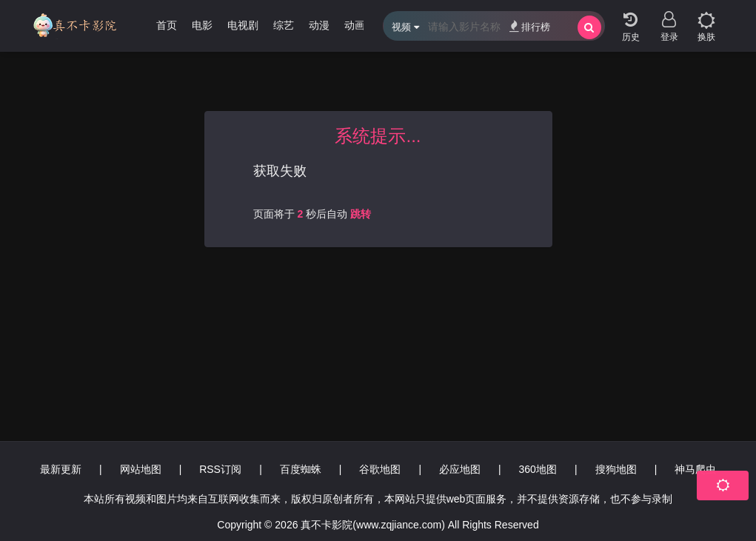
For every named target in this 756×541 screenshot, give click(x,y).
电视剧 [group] (243, 25)
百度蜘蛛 (301, 469)
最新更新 (61, 469)
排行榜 (530, 26)
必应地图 (460, 469)
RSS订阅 (220, 469)
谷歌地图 (380, 469)
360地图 (538, 469)
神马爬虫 (695, 469)
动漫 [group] (319, 25)
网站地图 (141, 469)
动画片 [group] (360, 25)
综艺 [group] (284, 25)
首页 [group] (167, 25)
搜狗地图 (616, 469)
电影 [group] (202, 25)
